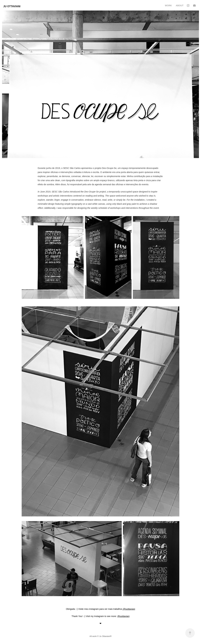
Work (168, 5)
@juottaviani (129, 609)
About (180, 5)
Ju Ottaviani (12, 6)
